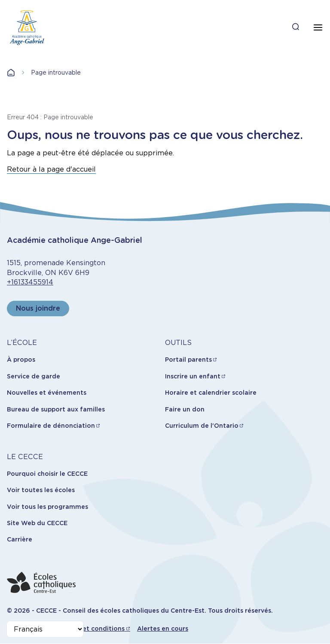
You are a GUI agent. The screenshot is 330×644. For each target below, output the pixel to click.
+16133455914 (30, 282)
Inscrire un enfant (193, 376)
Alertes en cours (163, 629)
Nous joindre (38, 308)
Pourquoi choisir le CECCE (47, 474)
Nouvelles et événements (47, 393)
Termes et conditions (91, 629)
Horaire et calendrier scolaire (211, 393)
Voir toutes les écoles (41, 490)
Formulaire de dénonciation (51, 426)
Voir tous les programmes (47, 507)
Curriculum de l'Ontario (202, 426)
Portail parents (188, 360)
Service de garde (34, 376)
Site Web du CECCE (37, 523)
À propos (21, 360)
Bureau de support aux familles (56, 409)
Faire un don (185, 409)
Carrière (20, 539)
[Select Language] (45, 629)
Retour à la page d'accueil (51, 169)
